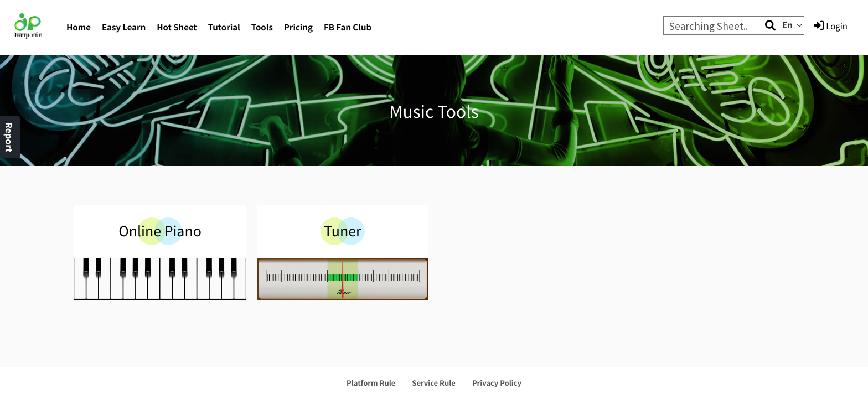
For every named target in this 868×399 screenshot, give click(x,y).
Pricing (298, 27)
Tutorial (224, 27)
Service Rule (434, 383)
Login (831, 26)
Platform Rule (371, 383)
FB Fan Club (348, 27)
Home (79, 27)
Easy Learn (124, 27)
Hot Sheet (177, 27)
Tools (262, 27)
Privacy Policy (497, 383)
